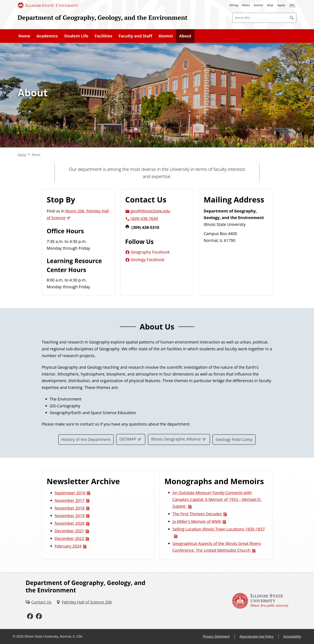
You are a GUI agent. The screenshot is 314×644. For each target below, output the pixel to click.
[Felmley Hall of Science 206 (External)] (84, 602)
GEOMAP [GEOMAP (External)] (128, 439)
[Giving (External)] (234, 5)
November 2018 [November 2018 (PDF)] (70, 508)
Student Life (76, 36)
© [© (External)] (14, 636)
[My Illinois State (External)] (292, 5)
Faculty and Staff (135, 36)
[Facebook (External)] (30, 616)
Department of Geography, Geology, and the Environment (103, 18)
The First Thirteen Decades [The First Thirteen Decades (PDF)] (197, 514)
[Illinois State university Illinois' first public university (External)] (260, 601)
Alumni (166, 36)
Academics (47, 36)
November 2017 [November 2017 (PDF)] (70, 500)
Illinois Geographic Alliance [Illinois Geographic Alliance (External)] (176, 439)
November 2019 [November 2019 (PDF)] (70, 516)
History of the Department (86, 439)
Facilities (104, 36)
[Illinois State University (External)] (48, 5)
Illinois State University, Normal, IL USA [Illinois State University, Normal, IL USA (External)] (53, 636)
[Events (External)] (259, 5)
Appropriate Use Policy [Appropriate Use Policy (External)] (256, 636)
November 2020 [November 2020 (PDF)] (70, 523)
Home (24, 36)
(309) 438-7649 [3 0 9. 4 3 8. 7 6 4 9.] (144, 219)
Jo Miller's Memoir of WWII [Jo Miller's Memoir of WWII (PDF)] (197, 521)
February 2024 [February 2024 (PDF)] (68, 546)
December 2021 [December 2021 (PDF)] (69, 531)
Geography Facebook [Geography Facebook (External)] (150, 252)
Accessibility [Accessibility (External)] (292, 636)
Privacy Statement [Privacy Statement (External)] (216, 636)
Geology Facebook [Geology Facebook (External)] (147, 260)
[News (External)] (246, 5)
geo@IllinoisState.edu (150, 211)
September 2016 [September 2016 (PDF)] (70, 493)
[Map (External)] (270, 5)
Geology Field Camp (234, 439)
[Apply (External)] (281, 5)
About (185, 36)
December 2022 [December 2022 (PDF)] (69, 538)
